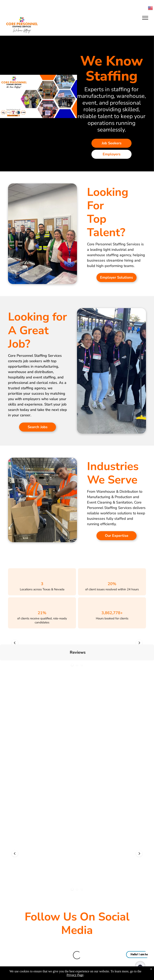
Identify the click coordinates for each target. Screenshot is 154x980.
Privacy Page (75, 975)
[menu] (145, 18)
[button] (72, 643)
